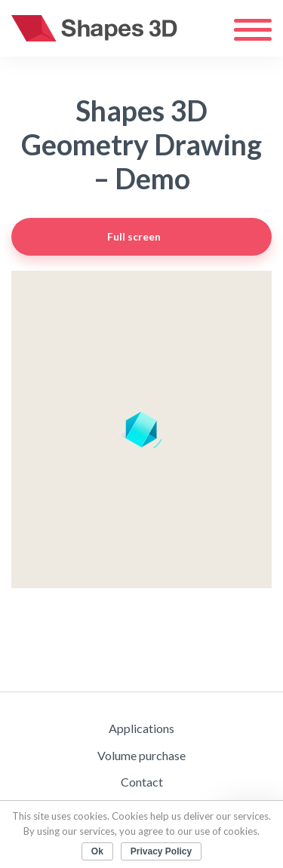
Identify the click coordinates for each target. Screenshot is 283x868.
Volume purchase (141, 755)
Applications (141, 728)
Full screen (176, 238)
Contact (142, 782)
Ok (97, 851)
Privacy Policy (161, 851)
